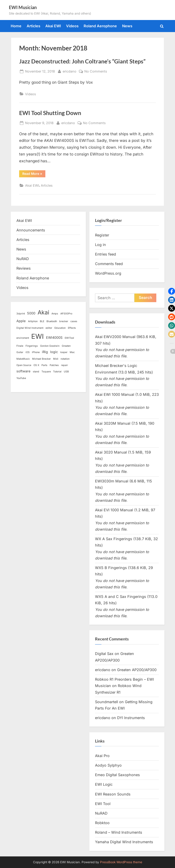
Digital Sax (104, 654)
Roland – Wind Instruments (119, 832)
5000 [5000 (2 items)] (31, 313)
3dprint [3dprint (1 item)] (21, 314)
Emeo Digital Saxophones (117, 775)
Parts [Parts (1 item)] (44, 365)
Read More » (34, 174)
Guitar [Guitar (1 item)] (20, 352)
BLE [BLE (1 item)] (42, 321)
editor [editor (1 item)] (49, 328)
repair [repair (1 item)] (64, 365)
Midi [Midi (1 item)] (56, 359)
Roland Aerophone (100, 26)
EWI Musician (23, 7)
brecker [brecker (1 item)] (64, 321)
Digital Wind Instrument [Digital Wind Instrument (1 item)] (30, 328)
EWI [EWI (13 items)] (37, 336)
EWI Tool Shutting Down (50, 113)
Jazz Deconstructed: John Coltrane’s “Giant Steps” (82, 61)
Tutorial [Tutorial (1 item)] (57, 372)
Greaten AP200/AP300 (137, 670)
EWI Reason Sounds (113, 794)
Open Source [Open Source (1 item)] (24, 365)
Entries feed (106, 254)
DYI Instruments (131, 718)
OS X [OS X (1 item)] (36, 365)
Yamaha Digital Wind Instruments (124, 842)
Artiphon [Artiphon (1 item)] (33, 321)
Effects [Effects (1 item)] (72, 328)
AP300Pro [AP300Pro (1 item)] (66, 314)
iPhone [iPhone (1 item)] (36, 352)
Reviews (24, 268)
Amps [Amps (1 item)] (55, 314)
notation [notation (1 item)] (65, 359)
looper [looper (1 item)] (64, 352)
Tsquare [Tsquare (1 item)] (46, 372)
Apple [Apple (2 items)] (21, 321)
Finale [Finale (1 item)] (20, 346)
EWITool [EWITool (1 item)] (69, 338)
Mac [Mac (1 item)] (72, 352)
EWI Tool (103, 804)
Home (16, 26)
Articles (33, 26)
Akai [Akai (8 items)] (43, 312)
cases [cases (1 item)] (74, 321)
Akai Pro (102, 756)
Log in (100, 245)
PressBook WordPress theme (121, 862)
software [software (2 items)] (23, 371)
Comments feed (109, 264)
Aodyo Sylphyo (108, 765)
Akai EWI (53, 26)
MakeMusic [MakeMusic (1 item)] (23, 359)
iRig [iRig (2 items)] (45, 352)
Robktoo (102, 823)
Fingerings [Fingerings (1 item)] (32, 346)
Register (102, 235)
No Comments (96, 71)
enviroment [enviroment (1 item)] (23, 338)
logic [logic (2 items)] (54, 352)
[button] (172, 291)
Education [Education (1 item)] (60, 328)
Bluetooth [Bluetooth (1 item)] (52, 321)
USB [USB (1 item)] (66, 372)
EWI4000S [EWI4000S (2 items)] (54, 338)
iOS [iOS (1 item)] (28, 352)
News (127, 26)
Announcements (31, 230)
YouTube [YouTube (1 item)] (21, 378)
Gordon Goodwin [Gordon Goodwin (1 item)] (50, 346)
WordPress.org (108, 273)
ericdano (69, 71)
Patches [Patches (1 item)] (54, 365)
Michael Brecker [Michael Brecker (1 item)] (41, 359)
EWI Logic (104, 784)
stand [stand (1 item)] (36, 372)
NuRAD (23, 259)
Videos (72, 26)
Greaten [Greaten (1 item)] (66, 346)
